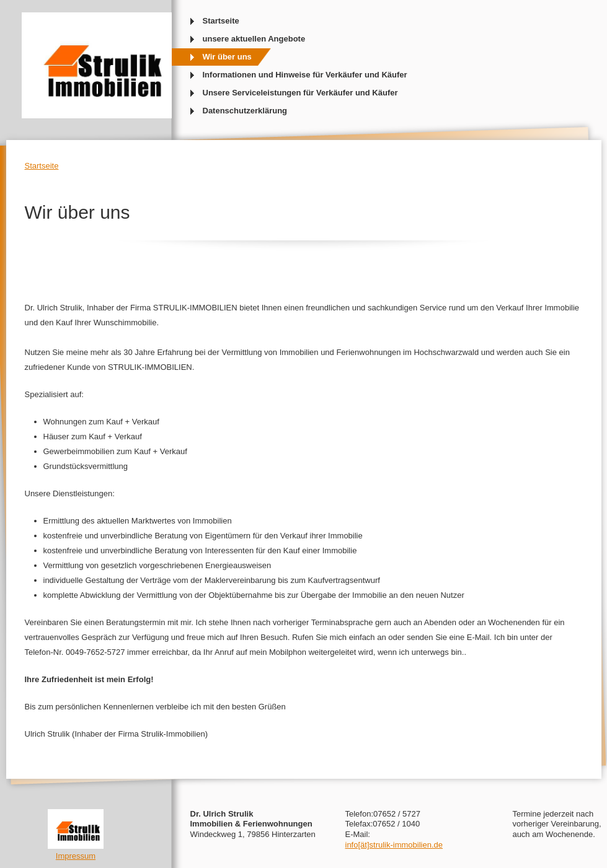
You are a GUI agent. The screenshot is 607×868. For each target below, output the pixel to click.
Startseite (221, 21)
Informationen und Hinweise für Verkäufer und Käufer (305, 75)
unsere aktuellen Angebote (254, 39)
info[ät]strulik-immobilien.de (394, 845)
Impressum (76, 856)
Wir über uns (227, 57)
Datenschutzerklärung (245, 111)
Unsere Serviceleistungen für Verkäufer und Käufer (300, 93)
